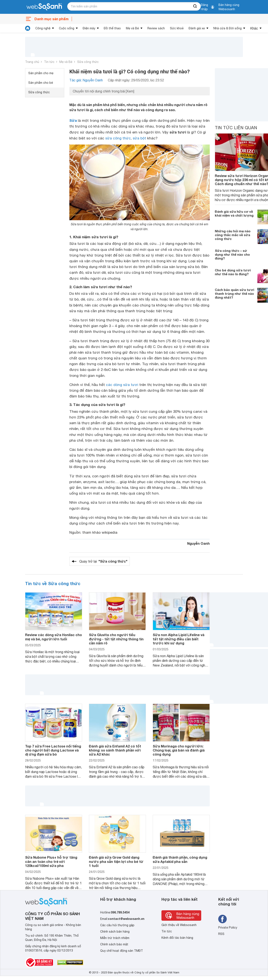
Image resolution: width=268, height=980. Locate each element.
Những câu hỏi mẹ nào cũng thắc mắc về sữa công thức (233, 235)
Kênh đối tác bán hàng (177, 938)
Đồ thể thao (112, 28)
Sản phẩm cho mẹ (41, 73)
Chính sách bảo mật (114, 944)
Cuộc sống (67, 28)
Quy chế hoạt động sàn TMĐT (122, 951)
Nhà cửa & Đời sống (227, 28)
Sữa (73, 120)
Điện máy (89, 28)
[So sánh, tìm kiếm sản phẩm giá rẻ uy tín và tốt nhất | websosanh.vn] (44, 7)
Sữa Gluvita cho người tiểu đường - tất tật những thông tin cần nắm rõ (116, 639)
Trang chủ (32, 62)
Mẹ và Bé (132, 28)
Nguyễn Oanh (198, 543)
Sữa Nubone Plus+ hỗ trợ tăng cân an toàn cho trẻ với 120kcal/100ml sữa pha (51, 861)
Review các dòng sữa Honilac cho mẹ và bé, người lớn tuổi (53, 637)
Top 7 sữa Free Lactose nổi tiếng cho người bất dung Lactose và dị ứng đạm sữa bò (53, 750)
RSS (221, 934)
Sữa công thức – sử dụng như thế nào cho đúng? (232, 254)
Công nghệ (43, 28)
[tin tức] (28, 28)
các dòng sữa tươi (122, 385)
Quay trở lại (103, 561)
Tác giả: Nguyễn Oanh (86, 80)
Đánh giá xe (197, 28)
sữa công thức (118, 138)
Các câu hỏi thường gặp (117, 925)
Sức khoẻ (177, 28)
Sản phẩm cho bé (41, 83)
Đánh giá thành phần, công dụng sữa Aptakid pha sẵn (180, 859)
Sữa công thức (88, 62)
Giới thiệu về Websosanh (179, 925)
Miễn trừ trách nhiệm (115, 938)
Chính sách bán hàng (115, 932)
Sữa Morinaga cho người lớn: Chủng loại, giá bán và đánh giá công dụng (179, 750)
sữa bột (139, 138)
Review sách (156, 28)
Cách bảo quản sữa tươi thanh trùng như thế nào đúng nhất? (234, 294)
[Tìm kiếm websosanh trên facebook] (222, 919)
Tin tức (49, 62)
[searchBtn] (195, 6)
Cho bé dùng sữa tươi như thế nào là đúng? (233, 272)
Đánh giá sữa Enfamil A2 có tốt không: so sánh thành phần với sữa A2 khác (115, 750)
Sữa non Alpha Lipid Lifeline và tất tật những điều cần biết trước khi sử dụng (179, 639)
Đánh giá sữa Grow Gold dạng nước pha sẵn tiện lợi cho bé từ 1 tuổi (116, 861)
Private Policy (228, 928)
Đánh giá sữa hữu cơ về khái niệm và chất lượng (234, 213)
